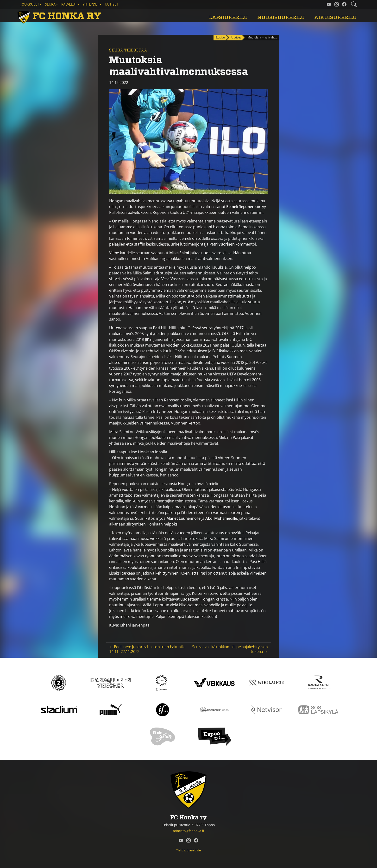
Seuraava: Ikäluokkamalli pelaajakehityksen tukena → (230, 649)
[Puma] (111, 709)
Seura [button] (50, 4)
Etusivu (220, 37)
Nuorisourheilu (281, 17)
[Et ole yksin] (163, 736)
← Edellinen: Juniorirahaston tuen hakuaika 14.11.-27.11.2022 (147, 649)
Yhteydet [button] (91, 4)
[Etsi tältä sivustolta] (354, 4)
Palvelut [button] (69, 4)
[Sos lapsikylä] (318, 709)
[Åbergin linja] (214, 709)
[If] (163, 709)
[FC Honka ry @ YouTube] (329, 4)
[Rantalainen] (318, 682)
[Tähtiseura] (162, 682)
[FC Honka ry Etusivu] (60, 16)
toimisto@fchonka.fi (188, 831)
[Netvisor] (266, 709)
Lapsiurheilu (228, 17)
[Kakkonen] (59, 682)
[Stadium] (59, 709)
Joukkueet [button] (30, 4)
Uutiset (112, 4)
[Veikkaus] (214, 682)
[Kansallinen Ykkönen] (111, 682)
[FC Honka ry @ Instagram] (337, 4)
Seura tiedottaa (128, 50)
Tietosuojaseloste (188, 850)
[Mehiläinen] (266, 682)
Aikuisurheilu (336, 17)
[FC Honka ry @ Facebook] (344, 4)
